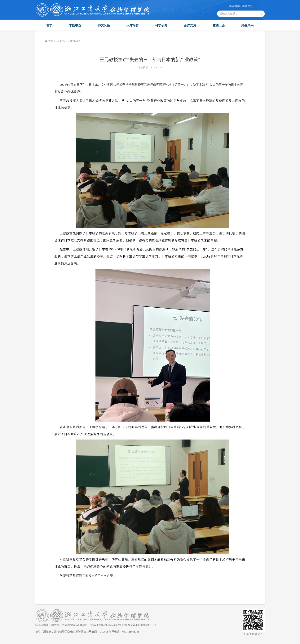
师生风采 (247, 25)
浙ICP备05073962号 (110, 625)
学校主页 (247, 6)
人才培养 (133, 25)
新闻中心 (62, 41)
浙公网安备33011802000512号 (139, 625)
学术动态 (75, 41)
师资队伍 (104, 25)
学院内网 (234, 6)
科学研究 (161, 25)
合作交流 (190, 25)
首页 (50, 25)
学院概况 (75, 25)
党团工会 (219, 25)
